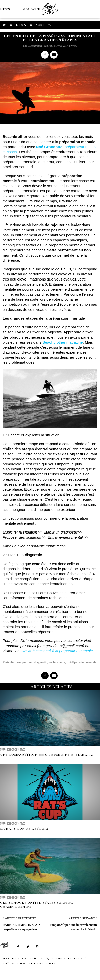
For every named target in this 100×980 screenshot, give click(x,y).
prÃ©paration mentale (81, 662)
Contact (80, 959)
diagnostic (40, 662)
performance (57, 662)
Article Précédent (20, 918)
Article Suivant (82, 918)
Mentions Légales (14, 964)
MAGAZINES (33, 9)
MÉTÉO (6, 44)
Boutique (28, 44)
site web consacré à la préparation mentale (57, 651)
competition (25, 662)
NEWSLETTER (64, 959)
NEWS (5, 9)
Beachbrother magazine (63, 342)
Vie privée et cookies (42, 964)
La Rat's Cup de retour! (24, 829)
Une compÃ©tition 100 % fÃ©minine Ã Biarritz (47, 755)
